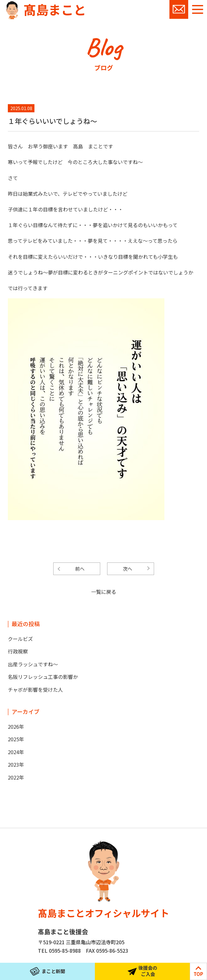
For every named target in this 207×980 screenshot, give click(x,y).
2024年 (16, 752)
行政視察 (18, 651)
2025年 (16, 739)
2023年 (16, 764)
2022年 (16, 777)
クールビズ (20, 639)
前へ (80, 569)
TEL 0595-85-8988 (59, 951)
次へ (127, 569)
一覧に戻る (104, 592)
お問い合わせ (179, 9)
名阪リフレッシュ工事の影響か (43, 677)
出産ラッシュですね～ (33, 664)
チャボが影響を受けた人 (35, 690)
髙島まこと (55, 9)
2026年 (16, 727)
